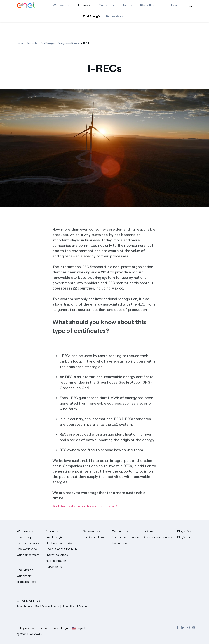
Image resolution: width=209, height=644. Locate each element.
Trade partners (27, 582)
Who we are (61, 5)
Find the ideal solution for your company (83, 518)
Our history (24, 576)
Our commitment (28, 555)
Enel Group (24, 537)
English (81, 628)
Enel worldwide (27, 549)
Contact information (125, 537)
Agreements (54, 567)
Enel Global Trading (76, 606)
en (174, 5)
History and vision (29, 543)
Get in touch (120, 543)
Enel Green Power (95, 537)
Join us (127, 5)
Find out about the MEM (62, 549)
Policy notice (25, 628)
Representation (56, 561)
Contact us (107, 5)
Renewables (115, 16)
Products (84, 5)
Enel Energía (92, 16)
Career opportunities (158, 537)
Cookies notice (47, 628)
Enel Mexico (25, 570)
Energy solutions (57, 555)
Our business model (59, 543)
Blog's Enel (148, 5)
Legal (65, 628)
